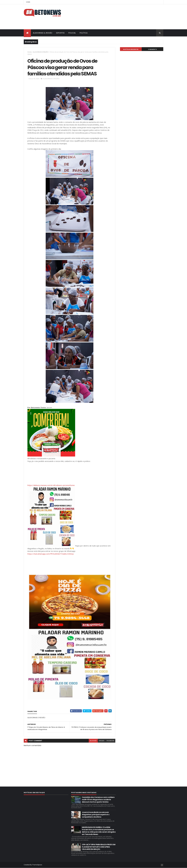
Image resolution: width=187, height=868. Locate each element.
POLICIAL (72, 33)
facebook (110, 741)
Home (28, 2)
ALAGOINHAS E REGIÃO (41, 52)
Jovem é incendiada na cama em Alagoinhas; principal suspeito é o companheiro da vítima (96, 815)
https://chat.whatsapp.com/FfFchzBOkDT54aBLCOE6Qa (51, 554)
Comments (152, 49)
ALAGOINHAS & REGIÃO (43, 33)
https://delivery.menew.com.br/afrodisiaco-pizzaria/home (51, 485)
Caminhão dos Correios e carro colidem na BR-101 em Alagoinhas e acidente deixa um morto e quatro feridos (98, 800)
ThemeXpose (37, 865)
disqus (102, 741)
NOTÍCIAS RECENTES (131, 49)
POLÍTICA (84, 33)
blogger (93, 741)
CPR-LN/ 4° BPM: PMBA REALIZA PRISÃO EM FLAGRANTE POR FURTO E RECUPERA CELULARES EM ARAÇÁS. (99, 847)
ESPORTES (60, 33)
